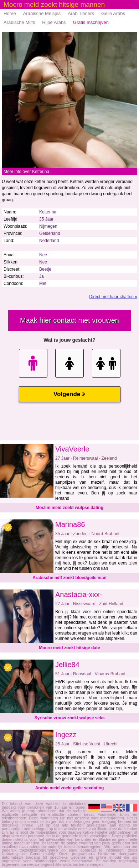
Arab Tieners (81, 13)
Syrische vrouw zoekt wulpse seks (70, 718)
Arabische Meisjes (42, 13)
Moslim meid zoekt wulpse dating (69, 508)
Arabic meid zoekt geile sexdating (70, 788)
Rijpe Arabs (54, 22)
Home (10, 13)
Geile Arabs (113, 13)
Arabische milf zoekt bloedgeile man (69, 578)
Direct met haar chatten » (113, 297)
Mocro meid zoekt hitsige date (69, 648)
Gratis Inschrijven (91, 22)
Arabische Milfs (19, 22)
